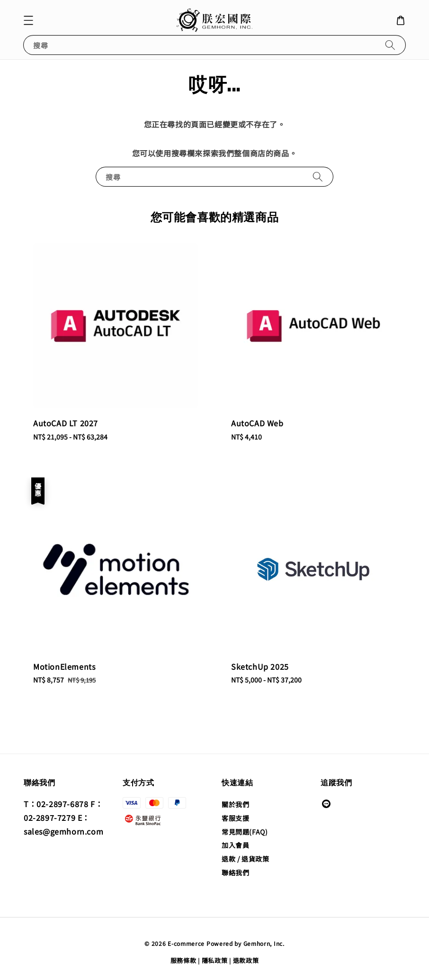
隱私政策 (215, 960)
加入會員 (235, 845)
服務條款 (183, 960)
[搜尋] (390, 45)
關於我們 (235, 805)
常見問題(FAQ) (245, 832)
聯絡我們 (235, 872)
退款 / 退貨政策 (245, 859)
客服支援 (235, 818)
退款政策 (246, 960)
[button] (28, 20)
